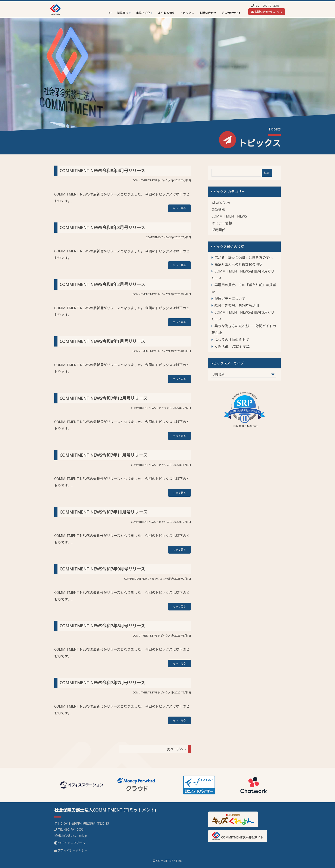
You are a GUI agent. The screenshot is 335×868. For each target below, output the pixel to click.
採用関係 (218, 230)
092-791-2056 (271, 6)
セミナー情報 (222, 223)
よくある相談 (166, 13)
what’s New (221, 203)
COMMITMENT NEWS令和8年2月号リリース (102, 284)
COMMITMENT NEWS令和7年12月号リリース (104, 398)
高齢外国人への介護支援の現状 (238, 264)
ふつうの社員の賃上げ (232, 340)
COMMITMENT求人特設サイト (238, 836)
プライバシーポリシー (73, 850)
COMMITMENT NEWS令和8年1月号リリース (102, 341)
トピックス (187, 13)
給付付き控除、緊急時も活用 (237, 305)
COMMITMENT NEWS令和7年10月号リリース (104, 512)
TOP (109, 13)
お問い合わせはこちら (267, 12)
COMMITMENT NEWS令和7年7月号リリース (102, 683)
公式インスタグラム (72, 843)
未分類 (167, 579)
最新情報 (218, 209)
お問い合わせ (208, 13)
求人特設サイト (231, 13)
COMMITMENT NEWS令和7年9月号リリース (102, 569)
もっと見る (179, 208)
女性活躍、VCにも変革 (232, 347)
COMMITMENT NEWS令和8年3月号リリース (102, 227)
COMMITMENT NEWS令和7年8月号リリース (102, 626)
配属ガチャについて (230, 299)
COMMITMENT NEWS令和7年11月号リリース (104, 455)
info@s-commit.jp (75, 835)
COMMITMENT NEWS (145, 180)
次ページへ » (176, 749)
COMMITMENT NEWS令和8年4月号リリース (102, 171)
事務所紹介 (143, 13)
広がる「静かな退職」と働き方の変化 (244, 258)
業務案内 (123, 13)
